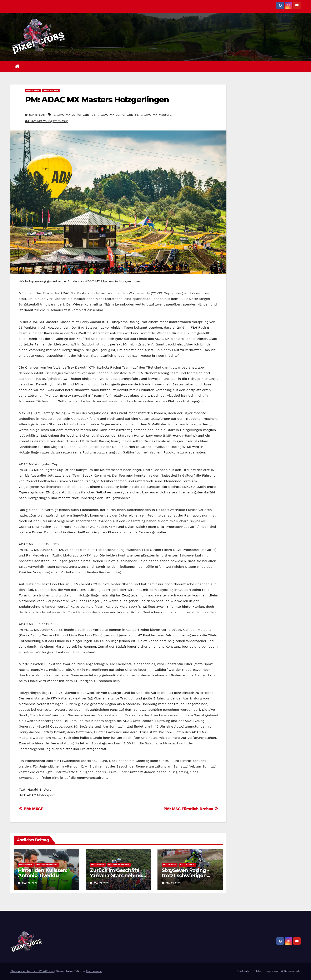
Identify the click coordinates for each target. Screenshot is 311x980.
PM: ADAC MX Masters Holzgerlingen (97, 100)
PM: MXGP (31, 809)
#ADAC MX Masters (156, 115)
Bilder (258, 971)
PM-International (47, 865)
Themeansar (94, 971)
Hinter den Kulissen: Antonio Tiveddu (43, 873)
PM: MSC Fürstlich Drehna (191, 809)
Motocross (33, 90)
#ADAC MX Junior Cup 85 (118, 115)
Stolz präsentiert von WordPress (32, 971)
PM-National (51, 90)
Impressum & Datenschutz (283, 971)
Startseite (243, 971)
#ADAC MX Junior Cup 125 (74, 115)
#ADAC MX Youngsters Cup (47, 121)
